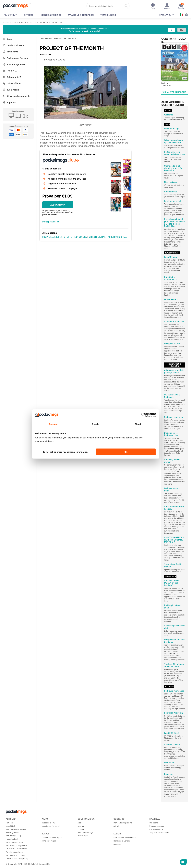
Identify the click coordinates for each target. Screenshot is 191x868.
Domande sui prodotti (123, 823)
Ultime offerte (12, 83)
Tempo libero (108, 15)
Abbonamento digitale (12, 22)
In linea (81, 829)
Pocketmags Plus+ (14, 64)
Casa (7, 39)
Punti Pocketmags (85, 832)
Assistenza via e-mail (51, 826)
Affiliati (116, 826)
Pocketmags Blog (13, 836)
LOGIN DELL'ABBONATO (54, 237)
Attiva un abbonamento (17, 96)
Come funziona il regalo (52, 838)
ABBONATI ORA (58, 205)
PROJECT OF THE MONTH (51, 22)
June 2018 (34, 22)
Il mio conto (11, 52)
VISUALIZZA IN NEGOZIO (174, 92)
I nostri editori (12, 839)
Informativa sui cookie (15, 855)
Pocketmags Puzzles (15, 58)
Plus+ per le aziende (14, 842)
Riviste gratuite (12, 832)
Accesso (117, 844)
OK (126, 452)
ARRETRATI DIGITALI (118, 237)
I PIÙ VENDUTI (10, 15)
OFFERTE (29, 15)
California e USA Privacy (16, 849)
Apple (80, 823)
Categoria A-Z (12, 77)
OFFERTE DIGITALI (97, 237)
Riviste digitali (83, 836)
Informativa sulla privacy (16, 845)
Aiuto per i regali (49, 841)
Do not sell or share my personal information (65, 452)
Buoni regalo (11, 90)
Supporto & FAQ (48, 823)
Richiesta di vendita (122, 841)
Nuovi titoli (10, 826)
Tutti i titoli (10, 823)
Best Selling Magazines (16, 829)
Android (81, 826)
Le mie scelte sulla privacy (17, 858)
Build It (25, 22)
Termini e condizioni (14, 852)
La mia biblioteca (13, 45)
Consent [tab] (53, 424)
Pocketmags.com (157, 826)
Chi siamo (154, 823)
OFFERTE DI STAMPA (77, 237)
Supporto (9, 102)
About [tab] (138, 424)
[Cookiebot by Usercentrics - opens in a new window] (143, 415)
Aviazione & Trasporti (81, 15)
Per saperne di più (51, 222)
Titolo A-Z (10, 71)
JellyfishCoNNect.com (159, 832)
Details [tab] (96, 424)
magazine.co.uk (156, 829)
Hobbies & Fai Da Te (50, 15)
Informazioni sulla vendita (125, 838)
